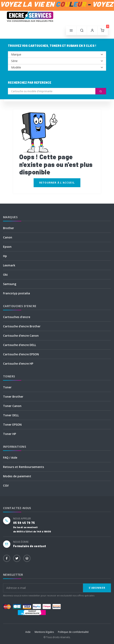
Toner (7, 387)
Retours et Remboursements (23, 467)
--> (57, 54)
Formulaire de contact (30, 546)
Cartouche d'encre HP (18, 364)
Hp (5, 256)
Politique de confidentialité (73, 632)
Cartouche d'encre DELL (20, 345)
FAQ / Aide (10, 458)
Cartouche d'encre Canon (21, 336)
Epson (7, 247)
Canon (8, 237)
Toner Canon (12, 406)
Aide (28, 632)
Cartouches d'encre (17, 317)
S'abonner (97, 588)
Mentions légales (44, 632)
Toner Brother (13, 397)
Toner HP (10, 434)
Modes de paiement (17, 476)
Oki (5, 275)
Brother (9, 228)
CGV (6, 485)
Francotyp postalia (17, 293)
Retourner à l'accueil (57, 183)
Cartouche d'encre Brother (22, 326)
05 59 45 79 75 (24, 523)
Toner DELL (11, 415)
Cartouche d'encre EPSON (21, 354)
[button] (82, 31)
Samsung (10, 284)
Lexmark (9, 265)
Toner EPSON (12, 425)
